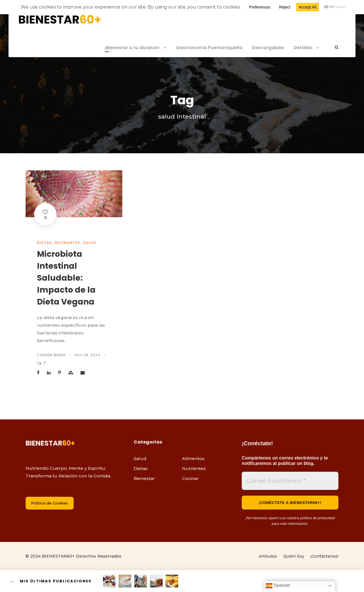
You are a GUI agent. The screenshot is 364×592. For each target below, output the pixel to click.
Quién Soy (294, 556)
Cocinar (190, 478)
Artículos (268, 556)
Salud (90, 243)
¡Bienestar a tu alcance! (132, 48)
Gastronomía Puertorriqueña (209, 48)
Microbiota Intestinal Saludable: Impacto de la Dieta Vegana (66, 278)
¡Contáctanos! (324, 556)
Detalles (303, 48)
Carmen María (51, 355)
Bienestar (144, 478)
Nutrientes (68, 243)
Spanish (278, 586)
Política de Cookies (49, 503)
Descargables (268, 48)
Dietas (45, 243)
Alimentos (193, 459)
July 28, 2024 (87, 355)
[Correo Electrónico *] (290, 481)
